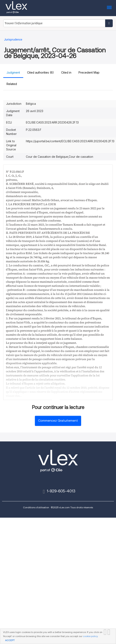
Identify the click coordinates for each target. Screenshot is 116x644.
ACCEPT (10, 640)
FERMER (110, 632)
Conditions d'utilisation (36, 507)
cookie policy (90, 636)
